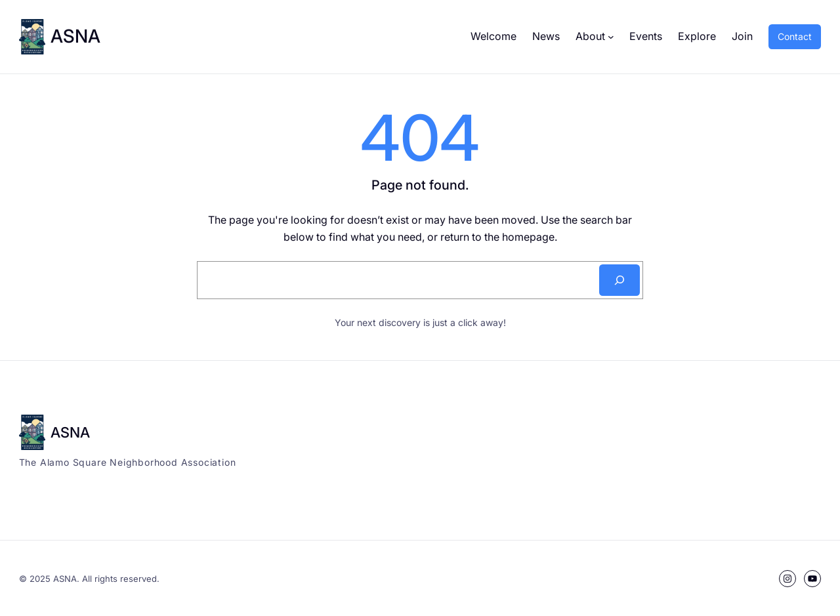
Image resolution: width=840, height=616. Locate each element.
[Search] (619, 280)
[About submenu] (611, 37)
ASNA (75, 36)
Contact (795, 36)
